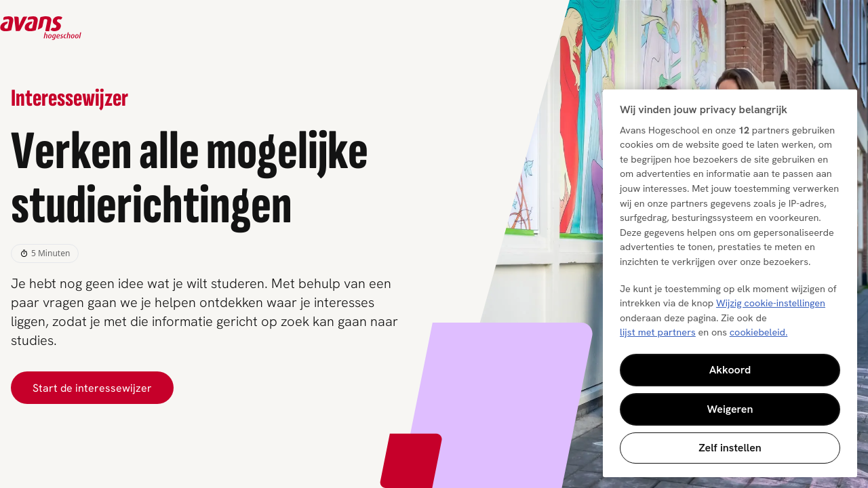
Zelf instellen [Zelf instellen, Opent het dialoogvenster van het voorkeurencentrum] (730, 448)
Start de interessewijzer (92, 388)
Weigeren (730, 409)
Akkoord (730, 370)
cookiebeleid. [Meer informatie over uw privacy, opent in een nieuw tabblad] (759, 332)
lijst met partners (658, 332)
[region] (730, 283)
